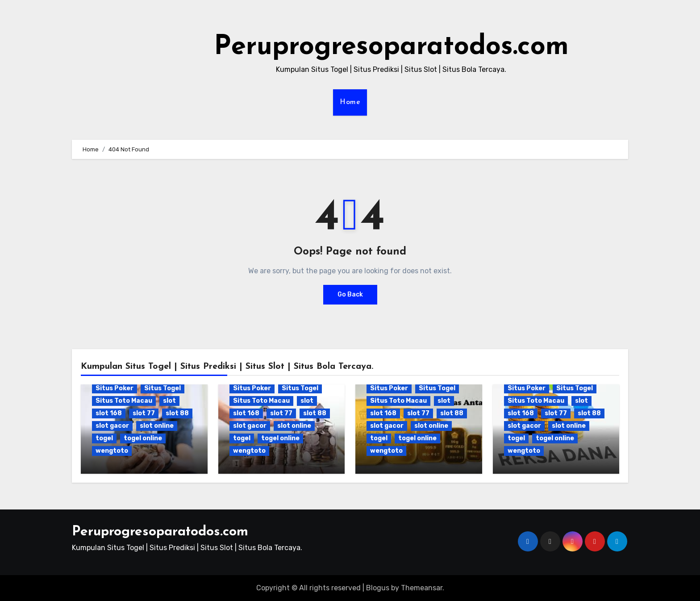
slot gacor (112, 426)
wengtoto (112, 451)
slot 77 (144, 413)
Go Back (350, 294)
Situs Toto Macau (124, 401)
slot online (157, 426)
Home (350, 102)
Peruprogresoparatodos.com (391, 47)
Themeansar (422, 588)
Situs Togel (162, 388)
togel (104, 438)
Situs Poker (115, 388)
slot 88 (177, 413)
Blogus (378, 588)
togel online (143, 438)
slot (169, 401)
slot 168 (109, 413)
